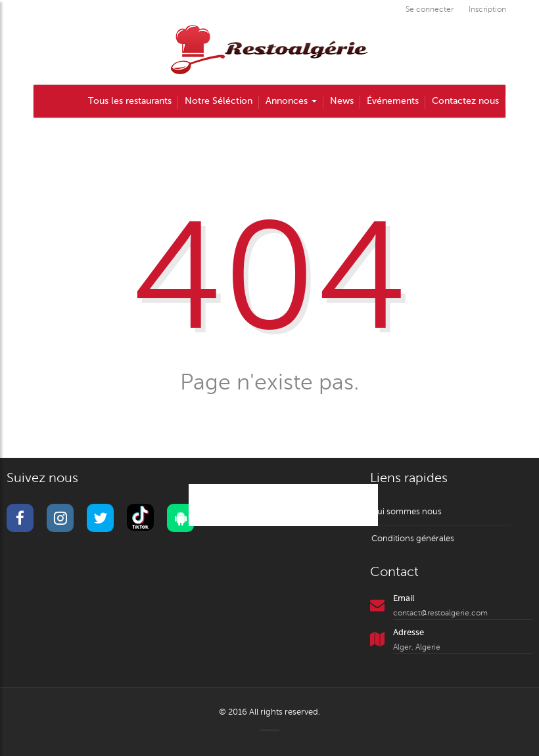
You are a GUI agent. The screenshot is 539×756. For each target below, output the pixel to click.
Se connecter (430, 9)
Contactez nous (465, 101)
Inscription (487, 9)
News (342, 101)
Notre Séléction (219, 101)
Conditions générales (413, 539)
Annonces (291, 101)
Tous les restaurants (130, 101)
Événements (393, 101)
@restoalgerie (283, 505)
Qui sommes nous (406, 512)
